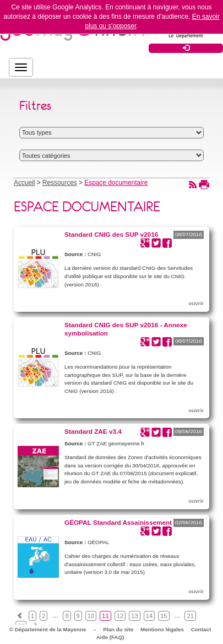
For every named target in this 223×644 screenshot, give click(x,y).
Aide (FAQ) (110, 637)
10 (91, 616)
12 (120, 616)
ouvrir (196, 303)
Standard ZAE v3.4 (93, 431)
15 (164, 616)
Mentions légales (162, 629)
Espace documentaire (116, 183)
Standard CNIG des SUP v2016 (111, 234)
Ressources (60, 183)
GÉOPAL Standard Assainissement (118, 522)
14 (149, 616)
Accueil (24, 183)
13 (134, 616)
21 (190, 616)
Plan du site (118, 629)
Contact (201, 629)
